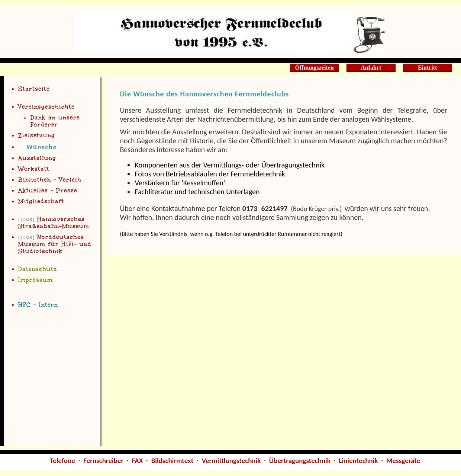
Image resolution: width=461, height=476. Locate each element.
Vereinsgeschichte (46, 107)
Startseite (34, 89)
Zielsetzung (37, 136)
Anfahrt (371, 68)
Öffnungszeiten (315, 68)
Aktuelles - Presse (48, 191)
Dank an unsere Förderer (55, 121)
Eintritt (428, 68)
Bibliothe (50, 180)
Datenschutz (38, 269)
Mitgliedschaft (41, 202)
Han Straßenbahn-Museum (54, 223)
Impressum (36, 280)
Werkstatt (34, 169)
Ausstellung (37, 158)
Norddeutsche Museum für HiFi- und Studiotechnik (55, 244)
